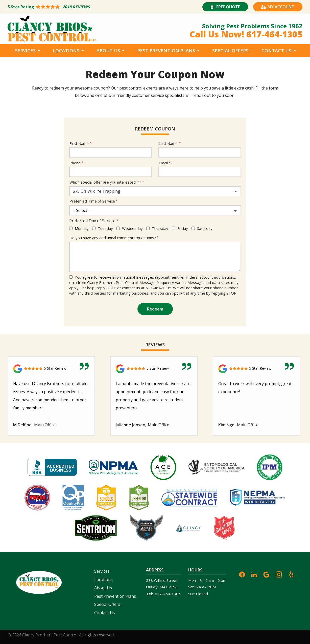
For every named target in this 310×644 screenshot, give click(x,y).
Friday (183, 228)
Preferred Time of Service (92, 201)
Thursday (160, 228)
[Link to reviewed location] (51, 369)
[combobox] (155, 191)
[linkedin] (254, 574)
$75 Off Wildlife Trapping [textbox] (97, 191)
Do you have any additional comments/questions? (113, 238)
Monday (82, 228)
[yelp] (291, 574)
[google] (266, 574)
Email (163, 163)
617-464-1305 (168, 594)
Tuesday (105, 228)
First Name (79, 143)
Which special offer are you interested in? (105, 182)
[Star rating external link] (81, 7)
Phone (75, 163)
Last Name (168, 143)
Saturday (205, 228)
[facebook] (242, 574)
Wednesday (132, 228)
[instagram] (279, 574)
